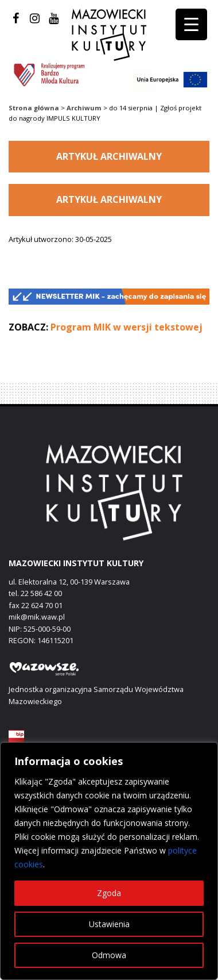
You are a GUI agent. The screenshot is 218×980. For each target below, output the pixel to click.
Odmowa (109, 955)
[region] (109, 861)
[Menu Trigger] (191, 24)
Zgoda (109, 893)
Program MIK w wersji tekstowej (126, 327)
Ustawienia (109, 924)
